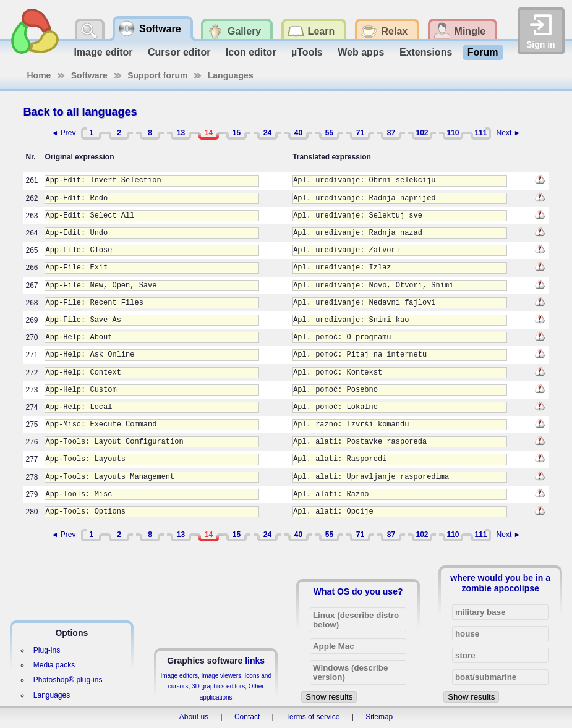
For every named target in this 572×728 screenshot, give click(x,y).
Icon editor (251, 52)
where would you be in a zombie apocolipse (500, 583)
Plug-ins (47, 650)
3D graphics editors (218, 686)
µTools (307, 52)
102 (422, 133)
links (255, 661)
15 (237, 133)
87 (391, 133)
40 (298, 133)
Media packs (54, 665)
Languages (231, 75)
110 (453, 133)
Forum (483, 52)
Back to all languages (80, 112)
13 (181, 133)
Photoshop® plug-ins (68, 680)
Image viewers (221, 676)
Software (89, 75)
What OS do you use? (358, 591)
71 (360, 133)
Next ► (509, 133)
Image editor (103, 52)
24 (267, 133)
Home (39, 75)
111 (480, 133)
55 (329, 133)
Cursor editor (179, 52)
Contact (247, 717)
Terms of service (313, 717)
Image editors (179, 676)
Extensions (426, 52)
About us (194, 717)
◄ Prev (64, 133)
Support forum (157, 75)
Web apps (361, 52)
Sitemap (379, 717)
